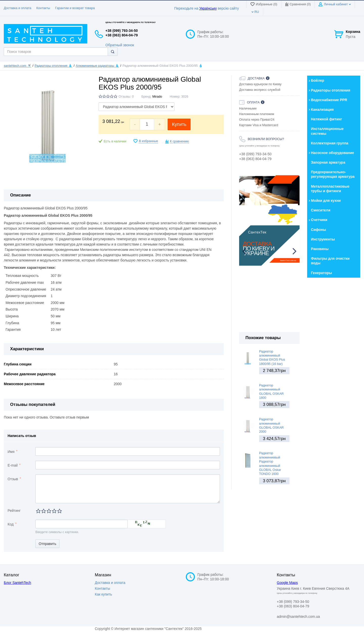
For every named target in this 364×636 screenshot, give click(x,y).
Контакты (43, 8)
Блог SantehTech (17, 583)
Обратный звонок (120, 45)
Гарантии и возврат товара (75, 8)
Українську (208, 8)
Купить (179, 124)
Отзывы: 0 (126, 97)
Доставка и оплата (18, 8)
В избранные (148, 141)
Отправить (47, 544)
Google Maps (287, 583)
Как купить (103, 594)
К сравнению (179, 141)
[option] (269, 221)
